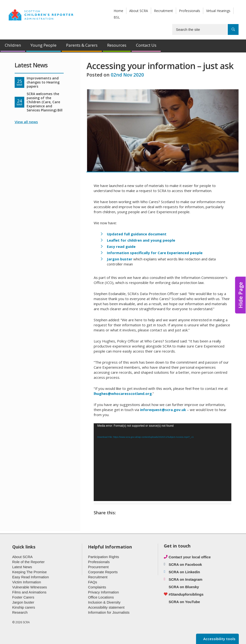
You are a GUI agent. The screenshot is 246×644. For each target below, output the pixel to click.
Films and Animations (29, 592)
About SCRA (139, 11)
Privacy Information (103, 592)
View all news (26, 122)
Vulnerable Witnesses (30, 587)
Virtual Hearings (218, 11)
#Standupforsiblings (186, 594)
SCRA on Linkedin (184, 572)
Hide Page (240, 295)
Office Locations (101, 597)
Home (118, 11)
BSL (117, 17)
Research (20, 612)
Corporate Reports (103, 572)
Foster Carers (23, 597)
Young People (43, 45)
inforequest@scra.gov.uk (163, 410)
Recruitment (163, 11)
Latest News (22, 567)
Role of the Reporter (28, 562)
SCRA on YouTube (184, 602)
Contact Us (146, 45)
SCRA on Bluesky (184, 587)
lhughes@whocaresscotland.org (123, 393)
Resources (117, 45)
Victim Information (27, 582)
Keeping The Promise (30, 572)
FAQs (92, 582)
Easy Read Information (31, 577)
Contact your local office (190, 557)
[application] (163, 462)
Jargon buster (23, 602)
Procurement (98, 567)
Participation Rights (103, 557)
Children (13, 45)
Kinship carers (24, 607)
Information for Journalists (109, 612)
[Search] (233, 29)
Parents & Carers (82, 45)
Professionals (190, 11)
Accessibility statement (106, 607)
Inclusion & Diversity (104, 602)
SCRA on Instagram (185, 579)
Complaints (97, 587)
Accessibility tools (219, 639)
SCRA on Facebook (185, 564)
